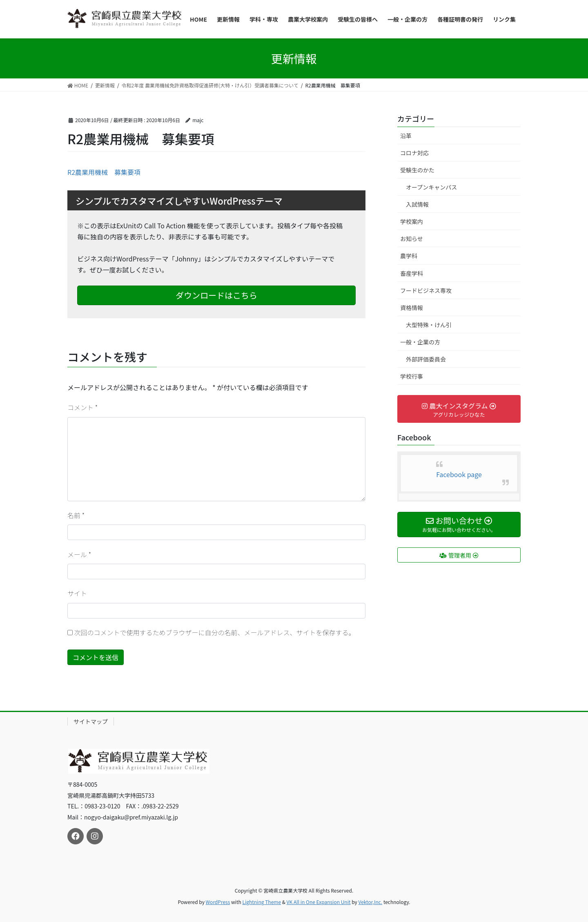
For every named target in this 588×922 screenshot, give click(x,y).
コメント (82, 407)
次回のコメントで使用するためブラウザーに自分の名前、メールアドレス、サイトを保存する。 (215, 632)
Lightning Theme (262, 902)
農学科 (409, 256)
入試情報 (417, 204)
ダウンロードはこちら (216, 295)
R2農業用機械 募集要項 (104, 172)
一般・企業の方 (420, 342)
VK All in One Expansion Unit (319, 902)
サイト (77, 593)
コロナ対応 (414, 153)
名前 (76, 515)
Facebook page (459, 474)
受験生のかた (417, 170)
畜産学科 (412, 273)
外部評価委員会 (426, 359)
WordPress (218, 902)
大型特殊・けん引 (429, 325)
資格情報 (412, 308)
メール (79, 554)
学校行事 (412, 376)
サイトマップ (91, 721)
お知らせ (412, 239)
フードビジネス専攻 (426, 290)
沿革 (406, 136)
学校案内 (412, 221)
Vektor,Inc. (370, 902)
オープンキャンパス (431, 187)
